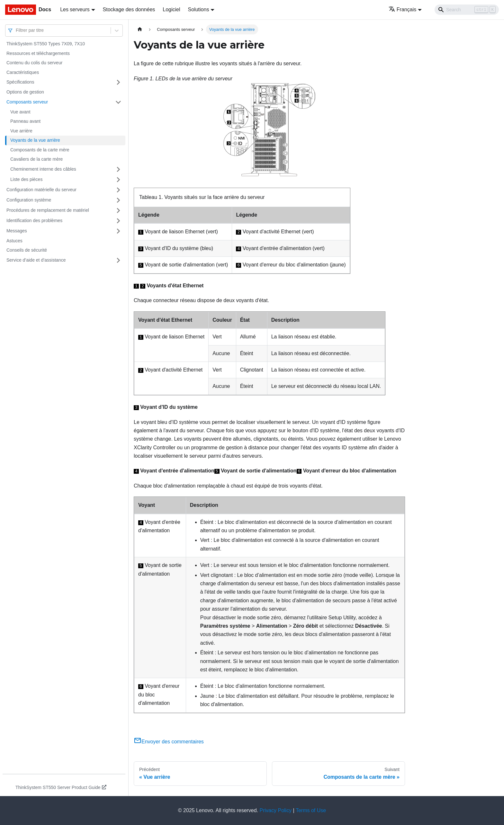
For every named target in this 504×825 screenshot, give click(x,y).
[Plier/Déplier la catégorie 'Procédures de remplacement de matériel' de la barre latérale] (118, 211)
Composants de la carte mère (40, 150)
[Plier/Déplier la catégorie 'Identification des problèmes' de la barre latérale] (118, 221)
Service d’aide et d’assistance (36, 260)
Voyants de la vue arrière (35, 140)
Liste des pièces (26, 179)
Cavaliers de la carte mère (36, 159)
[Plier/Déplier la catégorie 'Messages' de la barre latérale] (118, 231)
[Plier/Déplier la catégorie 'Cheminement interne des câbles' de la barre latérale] (118, 169)
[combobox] (16, 30)
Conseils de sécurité (27, 250)
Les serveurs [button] (75, 9)
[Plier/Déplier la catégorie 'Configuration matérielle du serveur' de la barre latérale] (118, 190)
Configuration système (29, 200)
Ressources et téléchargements (38, 53)
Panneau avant (25, 121)
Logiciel (171, 9)
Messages (17, 231)
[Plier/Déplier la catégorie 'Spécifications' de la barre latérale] (118, 82)
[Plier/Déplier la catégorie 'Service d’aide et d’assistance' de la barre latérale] (118, 260)
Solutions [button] (199, 9)
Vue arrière (21, 131)
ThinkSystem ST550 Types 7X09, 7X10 (46, 44)
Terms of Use (311, 810)
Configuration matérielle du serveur (41, 190)
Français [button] (402, 9)
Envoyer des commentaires (169, 742)
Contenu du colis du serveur (34, 63)
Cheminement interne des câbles (43, 169)
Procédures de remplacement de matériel (48, 210)
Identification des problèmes (34, 220)
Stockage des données (129, 9)
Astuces (14, 241)
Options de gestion (25, 92)
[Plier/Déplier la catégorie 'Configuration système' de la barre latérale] (118, 200)
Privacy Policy (276, 810)
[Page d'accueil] (140, 29)
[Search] (467, 10)
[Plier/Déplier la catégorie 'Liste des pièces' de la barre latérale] (118, 180)
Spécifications (20, 82)
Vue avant (20, 112)
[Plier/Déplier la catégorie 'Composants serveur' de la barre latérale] (118, 102)
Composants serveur (27, 102)
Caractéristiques (23, 72)
